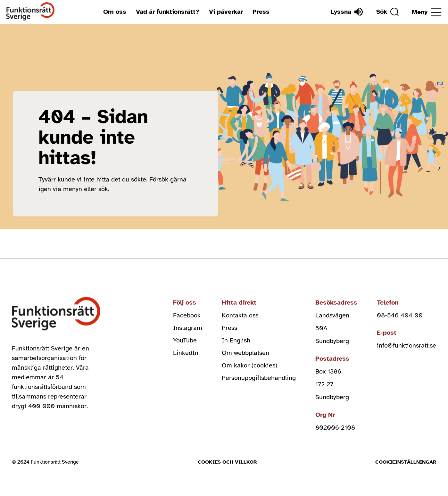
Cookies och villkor (227, 462)
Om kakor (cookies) (249, 367)
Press (261, 12)
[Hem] (31, 12)
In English (236, 341)
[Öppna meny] (427, 12)
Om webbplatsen (245, 354)
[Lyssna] (346, 12)
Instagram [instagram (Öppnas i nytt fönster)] (188, 328)
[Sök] (387, 12)
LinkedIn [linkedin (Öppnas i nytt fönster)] (186, 354)
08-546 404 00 (400, 315)
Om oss (114, 12)
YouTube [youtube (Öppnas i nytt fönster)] (185, 341)
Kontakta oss (240, 315)
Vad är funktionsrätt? (167, 12)
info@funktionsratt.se (407, 346)
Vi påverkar (226, 12)
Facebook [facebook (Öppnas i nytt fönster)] (187, 315)
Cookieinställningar (406, 462)
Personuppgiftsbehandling (259, 379)
